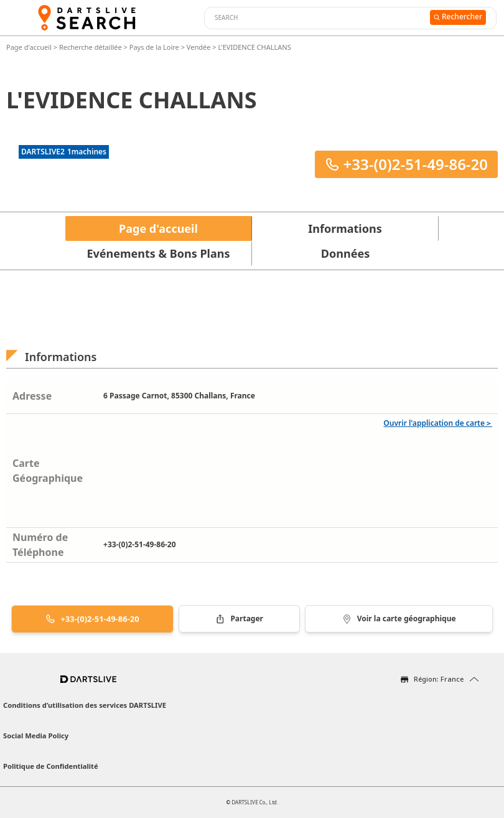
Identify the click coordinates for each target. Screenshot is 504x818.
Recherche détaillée (91, 47)
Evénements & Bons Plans (159, 253)
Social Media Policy (36, 736)
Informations (345, 228)
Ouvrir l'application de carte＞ (438, 423)
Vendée (199, 47)
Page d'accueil (30, 47)
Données (345, 253)
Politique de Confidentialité (51, 766)
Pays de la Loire (154, 47)
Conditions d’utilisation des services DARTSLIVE (85, 705)
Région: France (439, 679)
